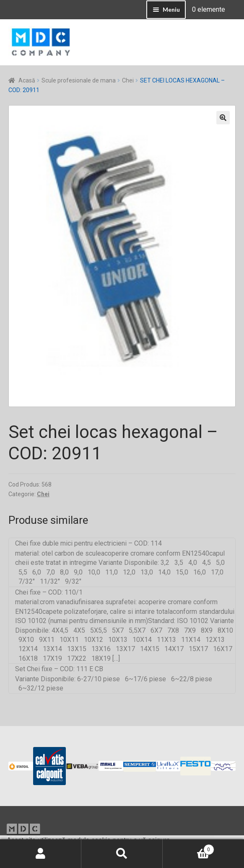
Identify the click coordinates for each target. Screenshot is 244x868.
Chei (128, 80)
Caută (122, 854)
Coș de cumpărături (188, 848)
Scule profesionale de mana (79, 80)
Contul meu (41, 854)
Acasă (27, 80)
